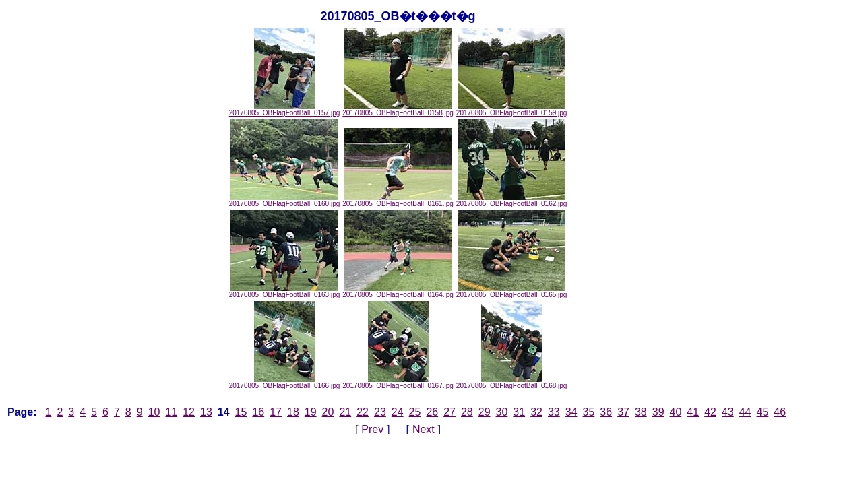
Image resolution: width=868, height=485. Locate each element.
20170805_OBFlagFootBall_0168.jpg (512, 383)
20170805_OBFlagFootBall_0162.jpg (512, 201)
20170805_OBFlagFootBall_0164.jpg (398, 292)
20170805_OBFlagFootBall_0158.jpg (398, 110)
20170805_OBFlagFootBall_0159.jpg (512, 110)
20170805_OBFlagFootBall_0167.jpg (398, 383)
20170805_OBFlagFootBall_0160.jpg (285, 201)
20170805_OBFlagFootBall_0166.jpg (285, 383)
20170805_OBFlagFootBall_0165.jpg (512, 292)
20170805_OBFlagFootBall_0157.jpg (285, 110)
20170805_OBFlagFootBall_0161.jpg (398, 201)
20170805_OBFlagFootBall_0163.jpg (285, 292)
